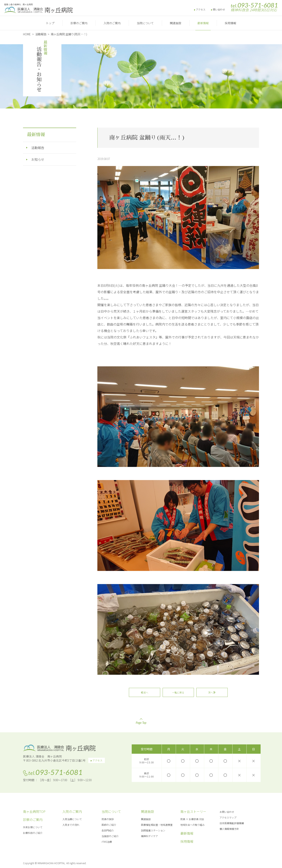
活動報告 (38, 148)
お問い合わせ (227, 812)
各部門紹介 (108, 830)
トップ (50, 23)
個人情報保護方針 (229, 829)
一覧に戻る (178, 692)
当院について (145, 23)
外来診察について (33, 827)
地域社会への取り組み (193, 825)
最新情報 (203, 23)
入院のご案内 (112, 23)
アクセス (201, 9)
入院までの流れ (71, 825)
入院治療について (72, 819)
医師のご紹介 (109, 825)
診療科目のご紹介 (33, 833)
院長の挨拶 (108, 819)
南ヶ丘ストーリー (193, 811)
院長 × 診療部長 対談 (192, 819)
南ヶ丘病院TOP (34, 811)
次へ (211, 692)
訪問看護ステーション (153, 830)
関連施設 (176, 23)
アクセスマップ (228, 817)
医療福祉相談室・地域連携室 (157, 825)
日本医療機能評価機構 (232, 823)
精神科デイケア (149, 836)
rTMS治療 (107, 842)
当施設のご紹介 (110, 836)
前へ (146, 692)
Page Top (141, 721)
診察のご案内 (79, 23)
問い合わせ (219, 9)
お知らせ (38, 159)
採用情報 (230, 23)
